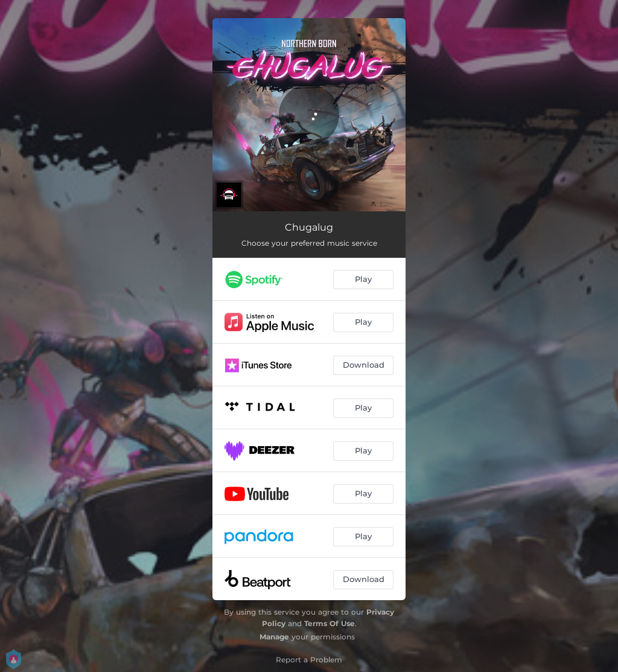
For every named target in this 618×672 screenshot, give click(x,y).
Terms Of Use (330, 623)
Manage (274, 637)
